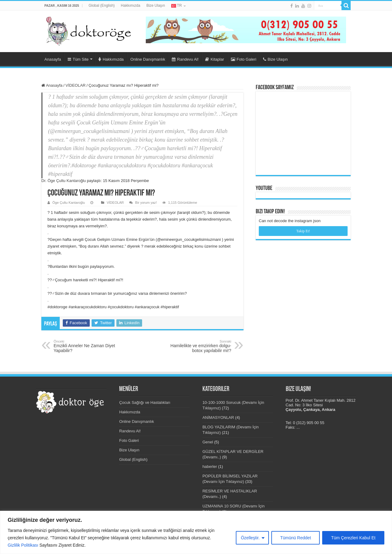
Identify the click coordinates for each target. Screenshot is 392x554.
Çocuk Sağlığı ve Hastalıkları (145, 402)
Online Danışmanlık (148, 59)
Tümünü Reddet (296, 538)
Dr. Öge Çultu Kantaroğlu (64, 181)
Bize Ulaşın (156, 6)
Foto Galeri (244, 59)
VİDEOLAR (76, 85)
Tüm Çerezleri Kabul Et (353, 538)
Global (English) (102, 6)
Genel (208, 442)
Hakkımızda (131, 6)
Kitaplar (215, 59)
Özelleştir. (250, 538)
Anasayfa (53, 59)
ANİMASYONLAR (218, 417)
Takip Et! (303, 231)
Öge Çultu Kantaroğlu (69, 203)
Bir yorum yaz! (146, 203)
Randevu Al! (185, 59)
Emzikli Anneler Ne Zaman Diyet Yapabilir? (85, 346)
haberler (210, 467)
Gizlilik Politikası (23, 545)
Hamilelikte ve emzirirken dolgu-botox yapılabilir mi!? (200, 346)
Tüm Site (78, 59)
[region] (196, 532)
